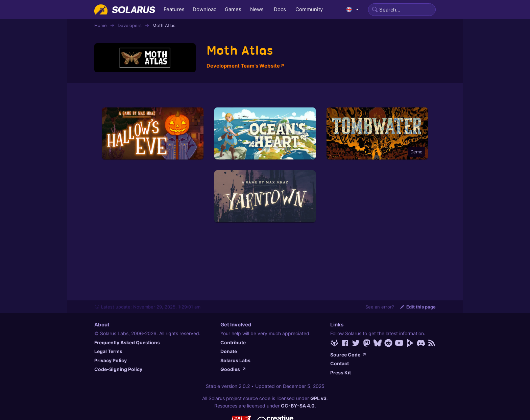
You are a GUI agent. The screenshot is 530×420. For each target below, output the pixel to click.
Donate (229, 351)
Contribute (233, 342)
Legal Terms (108, 351)
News (257, 9)
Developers (130, 25)
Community (309, 9)
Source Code (348, 355)
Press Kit (341, 373)
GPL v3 (318, 398)
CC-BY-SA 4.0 (298, 406)
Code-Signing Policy (118, 369)
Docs (280, 9)
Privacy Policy (111, 360)
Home (101, 25)
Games (233, 9)
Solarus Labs (235, 360)
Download (205, 9)
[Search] (402, 10)
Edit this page (418, 307)
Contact (340, 363)
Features (174, 9)
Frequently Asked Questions (127, 342)
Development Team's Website (246, 66)
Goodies (233, 369)
